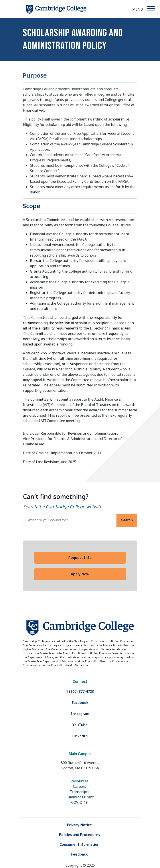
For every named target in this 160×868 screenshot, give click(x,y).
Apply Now (80, 574)
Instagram (80, 714)
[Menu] (151, 8)
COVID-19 (79, 802)
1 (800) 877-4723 (80, 691)
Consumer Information (79, 844)
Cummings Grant (80, 797)
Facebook (80, 703)
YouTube (80, 725)
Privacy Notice (79, 825)
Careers (80, 786)
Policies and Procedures (80, 835)
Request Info (80, 558)
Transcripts (80, 792)
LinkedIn (80, 736)
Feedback (79, 854)
